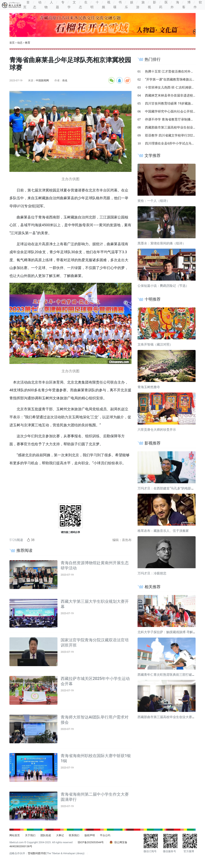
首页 (12, 43)
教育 (28, 43)
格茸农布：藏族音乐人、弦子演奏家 (163, 531)
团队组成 (46, 835)
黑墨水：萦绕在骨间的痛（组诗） (162, 243)
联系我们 (74, 835)
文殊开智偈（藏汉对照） (155, 344)
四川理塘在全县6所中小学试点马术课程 (173, 143)
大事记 (60, 835)
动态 (20, 43)
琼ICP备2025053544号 (91, 842)
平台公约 (105, 835)
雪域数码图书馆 (37, 853)
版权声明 (90, 835)
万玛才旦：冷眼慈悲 (152, 573)
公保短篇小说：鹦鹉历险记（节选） (163, 286)
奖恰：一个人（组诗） (154, 201)
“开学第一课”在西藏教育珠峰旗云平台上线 (175, 79)
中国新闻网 (42, 80)
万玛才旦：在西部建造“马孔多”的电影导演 (168, 488)
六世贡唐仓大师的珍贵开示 (157, 430)
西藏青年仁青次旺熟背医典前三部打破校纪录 (170, 675)
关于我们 (30, 835)
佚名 (65, 80)
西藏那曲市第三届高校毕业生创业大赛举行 (168, 717)
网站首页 (15, 835)
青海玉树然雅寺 (149, 387)
